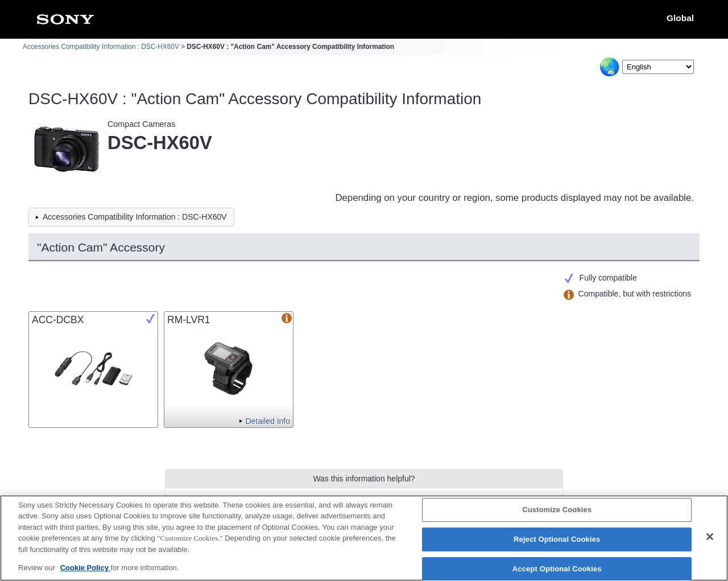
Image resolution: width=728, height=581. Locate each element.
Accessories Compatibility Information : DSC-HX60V (101, 47)
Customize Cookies (557, 511)
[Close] (710, 538)
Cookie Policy (86, 569)
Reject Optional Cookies (557, 540)
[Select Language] (658, 67)
